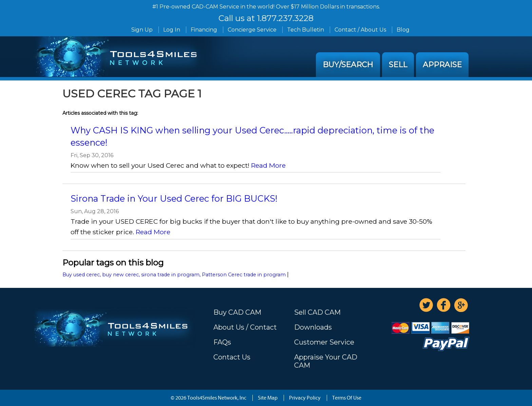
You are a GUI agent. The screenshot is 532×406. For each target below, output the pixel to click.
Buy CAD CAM (237, 312)
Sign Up (142, 30)
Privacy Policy (305, 398)
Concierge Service (252, 30)
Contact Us (232, 357)
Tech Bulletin (306, 30)
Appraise (442, 65)
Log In (172, 30)
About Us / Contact (245, 327)
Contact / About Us (360, 30)
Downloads (313, 327)
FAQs (222, 342)
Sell (398, 65)
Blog (403, 30)
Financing (204, 30)
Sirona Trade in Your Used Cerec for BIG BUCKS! (174, 198)
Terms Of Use (347, 398)
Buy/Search (348, 65)
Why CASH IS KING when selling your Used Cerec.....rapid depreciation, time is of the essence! (252, 136)
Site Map (268, 398)
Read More (268, 165)
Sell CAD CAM (317, 312)
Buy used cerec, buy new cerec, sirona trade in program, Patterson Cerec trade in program (174, 275)
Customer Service (324, 342)
